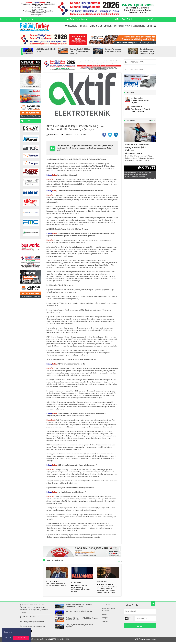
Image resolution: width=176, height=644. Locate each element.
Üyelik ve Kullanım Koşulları (109, 610)
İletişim (84, 19)
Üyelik (130, 19)
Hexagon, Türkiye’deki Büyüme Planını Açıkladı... (138, 50)
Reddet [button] (8, 638)
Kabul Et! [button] (21, 638)
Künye (78, 19)
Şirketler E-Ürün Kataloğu (135, 26)
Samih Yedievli (136, 107)
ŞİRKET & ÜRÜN (96, 26)
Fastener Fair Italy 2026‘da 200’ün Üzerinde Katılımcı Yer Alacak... (104, 51)
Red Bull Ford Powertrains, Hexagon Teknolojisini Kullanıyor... (35, 51)
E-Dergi (149, 26)
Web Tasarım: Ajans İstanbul (145, 639)
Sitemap (105, 621)
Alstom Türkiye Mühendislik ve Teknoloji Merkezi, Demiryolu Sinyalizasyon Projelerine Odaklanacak (107, 590)
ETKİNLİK (108, 26)
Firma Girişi (120, 19)
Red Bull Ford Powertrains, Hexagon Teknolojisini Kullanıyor (137, 148)
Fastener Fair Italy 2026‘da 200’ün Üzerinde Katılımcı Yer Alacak (82, 619)
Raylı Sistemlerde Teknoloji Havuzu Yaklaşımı (141, 110)
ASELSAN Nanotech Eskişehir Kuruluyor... (70, 50)
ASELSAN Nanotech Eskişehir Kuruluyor (80, 611)
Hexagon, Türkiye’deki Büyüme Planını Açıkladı (80, 626)
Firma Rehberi (118, 26)
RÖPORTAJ (84, 26)
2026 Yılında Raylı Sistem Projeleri (140, 102)
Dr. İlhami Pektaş (137, 98)
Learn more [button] (9, 632)
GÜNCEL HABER (72, 26)
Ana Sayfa (70, 19)
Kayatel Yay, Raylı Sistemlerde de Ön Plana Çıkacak (80, 590)
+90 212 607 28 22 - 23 (30, 617)
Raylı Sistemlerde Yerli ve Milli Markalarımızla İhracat (56, 585)
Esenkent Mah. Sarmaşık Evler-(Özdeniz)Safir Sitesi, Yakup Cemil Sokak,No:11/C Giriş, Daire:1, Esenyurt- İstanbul (34, 608)
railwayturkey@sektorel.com (32, 622)
